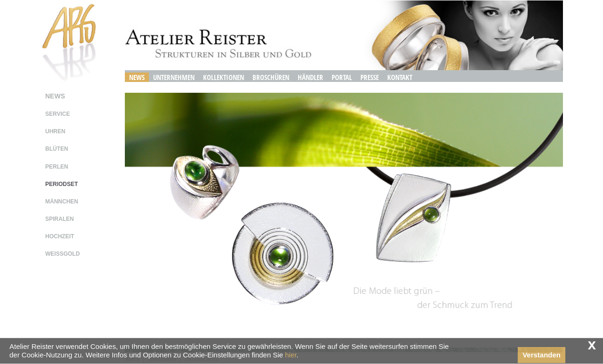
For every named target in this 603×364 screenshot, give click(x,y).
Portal (342, 77)
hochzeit (60, 236)
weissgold (62, 254)
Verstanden (542, 355)
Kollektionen (224, 77)
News (137, 77)
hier (291, 355)
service (57, 114)
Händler (310, 77)
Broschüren (271, 77)
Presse (370, 77)
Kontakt (400, 77)
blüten (57, 149)
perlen (57, 167)
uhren (55, 131)
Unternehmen (174, 77)
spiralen (60, 219)
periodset (61, 184)
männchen (62, 202)
